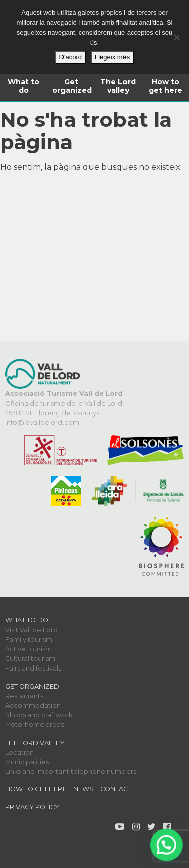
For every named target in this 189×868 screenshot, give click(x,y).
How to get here (166, 86)
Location (19, 752)
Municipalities (27, 762)
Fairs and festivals (33, 668)
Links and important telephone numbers (71, 772)
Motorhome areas (35, 725)
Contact (116, 789)
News (83, 789)
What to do (23, 86)
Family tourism (29, 640)
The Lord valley (118, 86)
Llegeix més (112, 57)
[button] (167, 847)
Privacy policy (32, 807)
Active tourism (28, 649)
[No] (176, 37)
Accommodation (33, 706)
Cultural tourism (30, 659)
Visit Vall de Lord (31, 630)
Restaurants (24, 696)
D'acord (71, 57)
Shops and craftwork (39, 715)
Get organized (72, 86)
